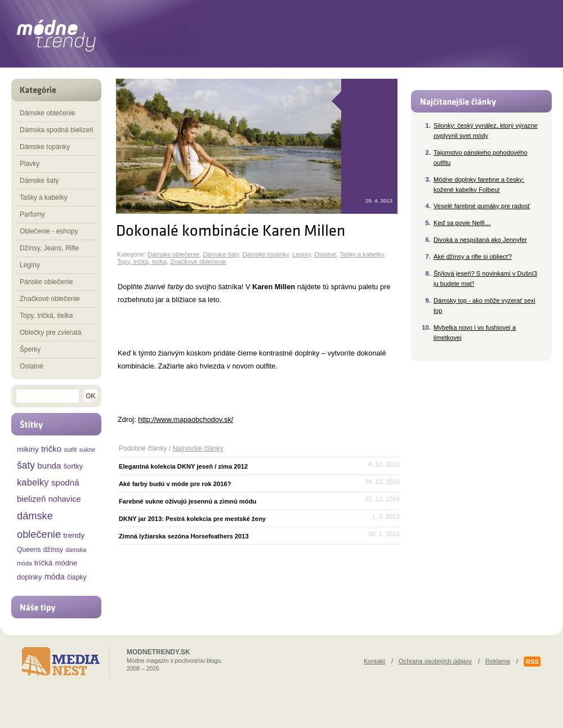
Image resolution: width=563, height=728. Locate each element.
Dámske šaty (221, 254)
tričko (51, 449)
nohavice (65, 499)
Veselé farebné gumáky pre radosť (482, 206)
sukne (87, 450)
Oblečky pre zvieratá (50, 332)
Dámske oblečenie (173, 254)
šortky (73, 466)
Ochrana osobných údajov (435, 661)
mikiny (28, 449)
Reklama (498, 661)
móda (55, 577)
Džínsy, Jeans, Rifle (49, 248)
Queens (29, 550)
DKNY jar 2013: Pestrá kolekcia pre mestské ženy (192, 519)
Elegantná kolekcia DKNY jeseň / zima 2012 (183, 466)
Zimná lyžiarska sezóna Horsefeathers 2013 (184, 536)
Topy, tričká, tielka (142, 262)
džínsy (53, 550)
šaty (26, 465)
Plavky (30, 164)
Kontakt (374, 661)
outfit (71, 450)
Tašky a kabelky (361, 254)
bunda (49, 466)
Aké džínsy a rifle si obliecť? (473, 257)
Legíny (301, 254)
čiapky (77, 577)
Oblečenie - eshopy (49, 231)
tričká (44, 563)
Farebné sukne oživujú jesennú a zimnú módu (187, 501)
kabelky (33, 482)
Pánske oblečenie (46, 282)
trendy (74, 535)
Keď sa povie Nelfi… (462, 223)
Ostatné (325, 254)
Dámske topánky (265, 254)
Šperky (30, 349)
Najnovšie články (198, 448)
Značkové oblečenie (198, 262)
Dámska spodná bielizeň (57, 130)
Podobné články (143, 448)
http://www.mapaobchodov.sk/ (186, 419)
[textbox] (48, 396)
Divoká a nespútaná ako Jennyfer (480, 240)
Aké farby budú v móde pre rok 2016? (175, 484)
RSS (532, 662)
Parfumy (32, 214)
